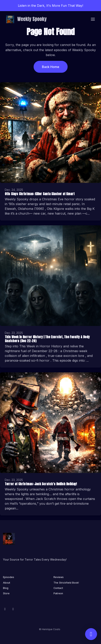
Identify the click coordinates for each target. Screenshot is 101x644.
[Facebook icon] (5, 609)
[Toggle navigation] (93, 19)
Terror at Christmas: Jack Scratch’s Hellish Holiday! (41, 484)
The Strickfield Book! (66, 583)
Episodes (9, 577)
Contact (58, 588)
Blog (6, 588)
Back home (51, 67)
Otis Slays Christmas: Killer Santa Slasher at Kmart (40, 194)
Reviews (59, 577)
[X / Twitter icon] (13, 609)
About (7, 583)
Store (6, 593)
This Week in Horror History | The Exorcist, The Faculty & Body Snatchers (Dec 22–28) (47, 339)
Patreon (58, 593)
